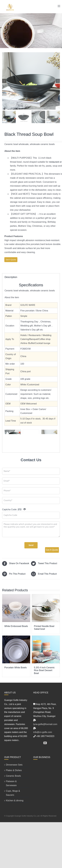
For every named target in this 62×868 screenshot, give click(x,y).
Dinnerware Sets (14, 765)
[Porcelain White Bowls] (16, 650)
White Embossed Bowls (16, 626)
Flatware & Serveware (11, 783)
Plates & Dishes (14, 770)
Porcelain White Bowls (15, 668)
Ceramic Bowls (13, 776)
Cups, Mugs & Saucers (13, 793)
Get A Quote (11, 260)
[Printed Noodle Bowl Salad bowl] (46, 608)
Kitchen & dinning (15, 801)
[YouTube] (45, 743)
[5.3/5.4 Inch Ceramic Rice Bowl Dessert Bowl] (46, 650)
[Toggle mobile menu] (59, 6)
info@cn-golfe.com (43, 732)
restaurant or (55, 162)
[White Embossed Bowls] (16, 608)
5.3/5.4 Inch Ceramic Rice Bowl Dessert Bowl (44, 670)
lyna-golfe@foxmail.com (45, 724)
